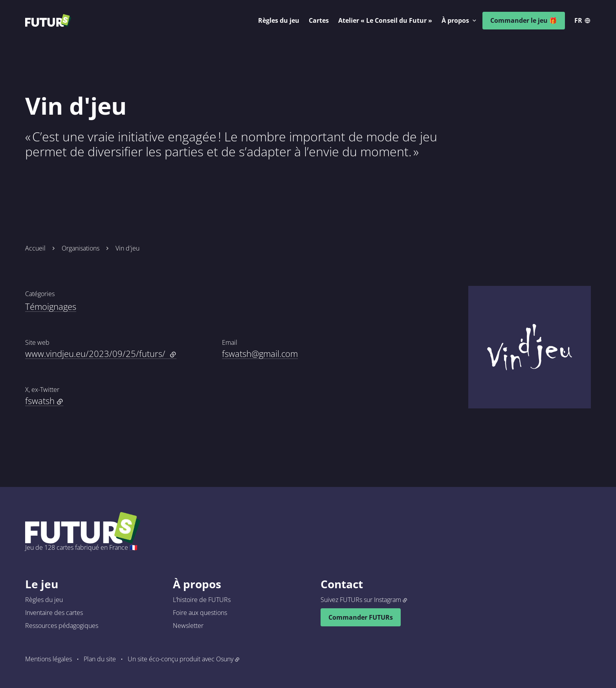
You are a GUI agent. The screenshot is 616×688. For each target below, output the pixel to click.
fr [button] (578, 20)
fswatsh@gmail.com (260, 353)
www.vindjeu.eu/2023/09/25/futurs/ (101, 353)
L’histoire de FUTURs (202, 600)
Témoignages (51, 306)
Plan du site (100, 659)
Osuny (225, 659)
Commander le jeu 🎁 (524, 20)
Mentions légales (49, 659)
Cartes (319, 20)
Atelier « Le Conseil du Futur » (385, 20)
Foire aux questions (200, 613)
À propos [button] (455, 20)
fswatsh (40, 401)
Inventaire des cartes (54, 613)
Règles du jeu (279, 20)
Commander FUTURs (361, 617)
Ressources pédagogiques (62, 626)
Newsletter (188, 626)
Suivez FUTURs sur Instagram (361, 600)
